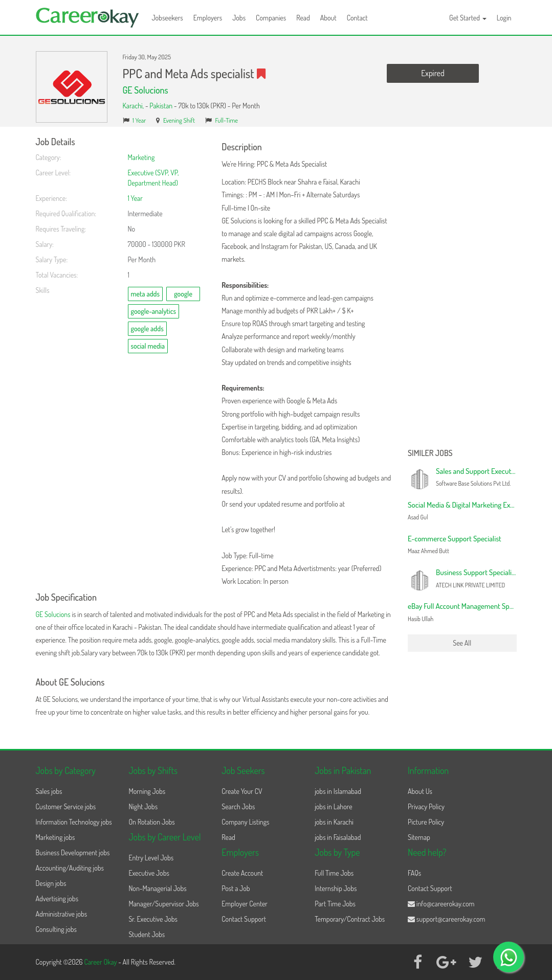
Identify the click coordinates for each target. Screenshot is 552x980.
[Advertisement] (462, 290)
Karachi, (134, 106)
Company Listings (245, 822)
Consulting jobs (56, 929)
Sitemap (419, 837)
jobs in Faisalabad (338, 837)
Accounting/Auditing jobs (70, 868)
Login (504, 18)
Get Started (468, 18)
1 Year (139, 120)
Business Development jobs (73, 852)
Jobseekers (168, 18)
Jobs (239, 18)
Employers (208, 18)
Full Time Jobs (334, 873)
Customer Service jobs (66, 806)
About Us (420, 791)
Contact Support (244, 919)
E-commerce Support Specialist (455, 539)
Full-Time (226, 120)
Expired (433, 73)
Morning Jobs (147, 791)
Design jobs (51, 883)
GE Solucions (146, 90)
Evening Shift (179, 120)
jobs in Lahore (333, 806)
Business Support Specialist (477, 572)
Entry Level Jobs (151, 858)
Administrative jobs (62, 914)
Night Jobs (143, 806)
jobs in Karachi (334, 822)
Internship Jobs (336, 888)
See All (462, 643)
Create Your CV (242, 791)
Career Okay (101, 962)
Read (303, 18)
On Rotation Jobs (151, 822)
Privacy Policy (426, 806)
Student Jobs (147, 934)
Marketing (141, 157)
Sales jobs (49, 791)
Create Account (242, 873)
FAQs (414, 873)
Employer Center (245, 904)
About (328, 18)
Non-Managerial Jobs (157, 888)
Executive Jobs (149, 873)
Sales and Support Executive (478, 471)
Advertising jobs (57, 898)
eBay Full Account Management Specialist (469, 606)
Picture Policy (426, 822)
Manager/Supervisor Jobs (163, 904)
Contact (357, 18)
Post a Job (236, 888)
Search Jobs (238, 806)
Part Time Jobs (335, 904)
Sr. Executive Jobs (153, 919)
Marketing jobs (56, 837)
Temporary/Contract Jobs (350, 919)
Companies (271, 18)
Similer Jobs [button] (430, 453)
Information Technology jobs (74, 822)
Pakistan (161, 106)
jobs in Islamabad (338, 791)
